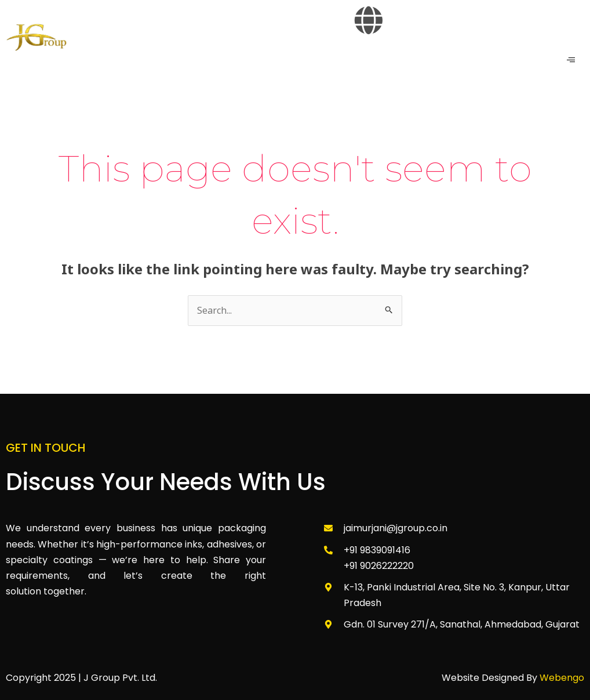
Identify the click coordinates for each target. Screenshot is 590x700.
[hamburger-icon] (571, 60)
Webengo (562, 678)
